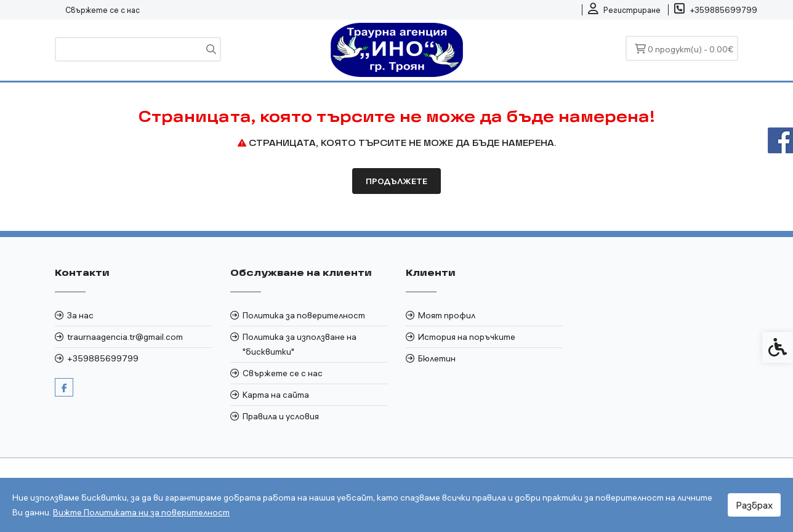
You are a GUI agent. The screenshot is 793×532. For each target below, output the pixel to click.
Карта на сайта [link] (276, 395)
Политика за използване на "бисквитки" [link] (300, 344)
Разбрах (754, 505)
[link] (624, 10)
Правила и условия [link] (281, 416)
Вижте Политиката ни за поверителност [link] (141, 512)
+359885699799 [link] (103, 358)
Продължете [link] (396, 181)
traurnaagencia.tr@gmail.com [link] (125, 337)
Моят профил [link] (447, 315)
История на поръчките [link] (467, 337)
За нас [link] (80, 315)
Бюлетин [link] (437, 358)
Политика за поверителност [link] (304, 315)
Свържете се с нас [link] (103, 10)
